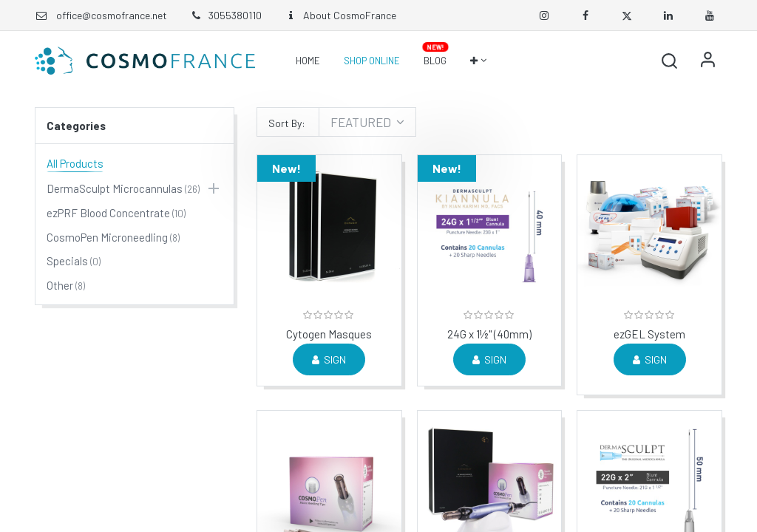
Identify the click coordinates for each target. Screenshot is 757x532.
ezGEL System (649, 334)
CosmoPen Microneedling (107, 237)
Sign (329, 359)
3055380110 (225, 15)
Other (60, 285)
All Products (75, 163)
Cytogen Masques (329, 334)
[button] (478, 61)
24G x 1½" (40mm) (489, 334)
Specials (67, 261)
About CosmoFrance (340, 15)
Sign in (707, 61)
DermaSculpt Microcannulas (115, 188)
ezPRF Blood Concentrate (108, 213)
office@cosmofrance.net (112, 15)
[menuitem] (308, 61)
